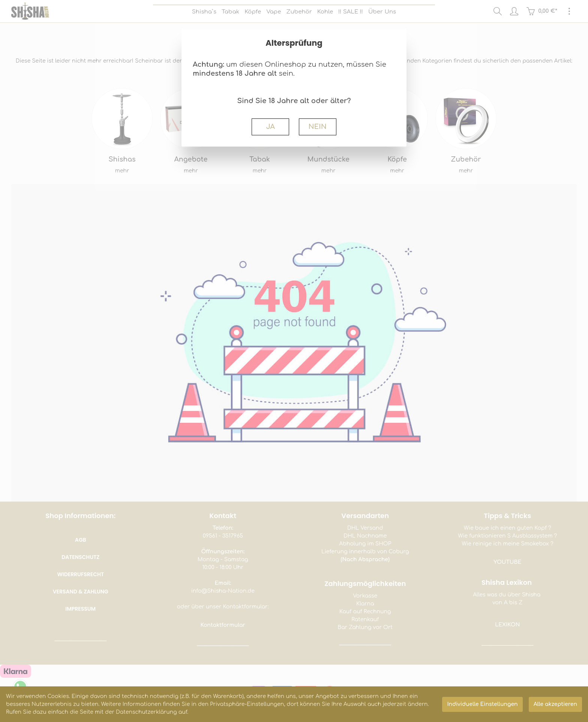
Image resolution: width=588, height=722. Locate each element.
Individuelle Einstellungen (482, 704)
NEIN (317, 127)
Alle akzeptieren (555, 704)
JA (270, 127)
